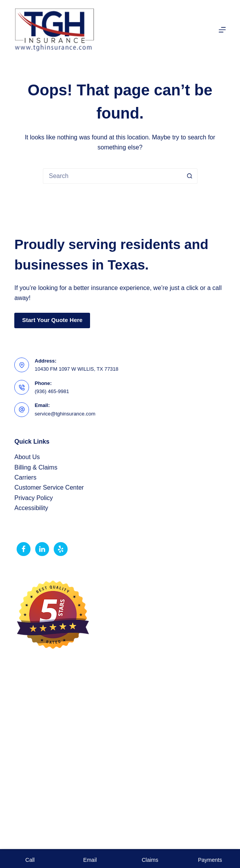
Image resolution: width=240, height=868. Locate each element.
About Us (27, 457)
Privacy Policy (34, 498)
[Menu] (222, 30)
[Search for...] (112, 176)
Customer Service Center (49, 487)
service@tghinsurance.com (65, 414)
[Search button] (190, 176)
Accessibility (31, 508)
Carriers (25, 477)
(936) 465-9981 (52, 391)
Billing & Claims (36, 467)
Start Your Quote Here (52, 320)
